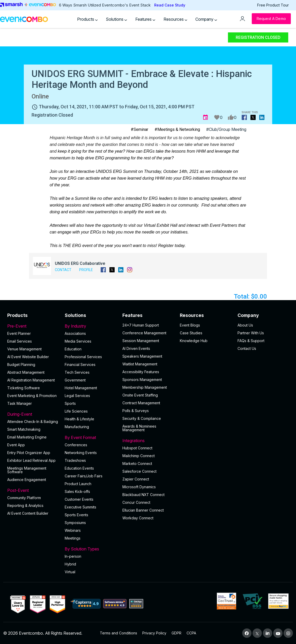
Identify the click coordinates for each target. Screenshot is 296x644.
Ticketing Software (24, 388)
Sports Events (76, 515)
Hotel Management (81, 388)
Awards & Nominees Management (139, 428)
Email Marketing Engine (27, 437)
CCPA (191, 633)
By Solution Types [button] (90, 549)
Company (206, 19)
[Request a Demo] (271, 19)
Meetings (73, 538)
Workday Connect (138, 518)
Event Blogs (190, 325)
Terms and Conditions (119, 633)
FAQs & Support (251, 341)
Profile (86, 270)
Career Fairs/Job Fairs (84, 476)
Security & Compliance (142, 418)
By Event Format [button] (90, 437)
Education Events (79, 468)
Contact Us (247, 348)
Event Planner (19, 333)
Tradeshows (75, 460)
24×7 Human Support (141, 325)
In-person (73, 556)
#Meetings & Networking (177, 129)
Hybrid (70, 564)
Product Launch (78, 484)
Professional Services (83, 357)
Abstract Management (26, 372)
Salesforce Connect (139, 471)
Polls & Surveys (136, 411)
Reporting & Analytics (25, 505)
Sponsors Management (142, 380)
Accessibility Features (141, 372)
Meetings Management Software (27, 470)
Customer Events (79, 499)
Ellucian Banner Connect (143, 510)
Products (87, 19)
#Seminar (139, 129)
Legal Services (77, 396)
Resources (175, 19)
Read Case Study (170, 5)
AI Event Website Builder (28, 357)
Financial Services (80, 365)
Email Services (20, 341)
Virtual (70, 572)
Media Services (78, 341)
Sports (70, 403)
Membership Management (145, 387)
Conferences (76, 445)
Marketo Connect (137, 463)
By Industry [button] (90, 326)
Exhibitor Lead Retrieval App (31, 460)
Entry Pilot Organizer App (29, 453)
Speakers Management (142, 356)
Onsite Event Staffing (140, 395)
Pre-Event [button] (33, 326)
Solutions (116, 19)
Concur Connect (136, 502)
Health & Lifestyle (79, 419)
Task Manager (20, 403)
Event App (16, 445)
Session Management (141, 341)
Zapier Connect (136, 479)
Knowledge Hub (194, 341)
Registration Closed (258, 37)
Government (75, 380)
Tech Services (77, 372)
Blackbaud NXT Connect (143, 495)
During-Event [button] (33, 414)
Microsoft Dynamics (139, 487)
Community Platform (24, 498)
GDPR (176, 633)
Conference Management (144, 333)
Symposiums (75, 523)
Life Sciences (76, 411)
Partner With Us (251, 333)
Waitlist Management (140, 364)
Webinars (73, 530)
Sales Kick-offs (77, 491)
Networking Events (81, 453)
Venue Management (24, 349)
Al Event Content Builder (28, 513)
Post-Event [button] (33, 490)
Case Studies (191, 333)
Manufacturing (77, 427)
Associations (75, 333)
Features (145, 19)
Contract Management (141, 403)
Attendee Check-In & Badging (33, 422)
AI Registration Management (31, 380)
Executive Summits (80, 507)
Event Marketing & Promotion (32, 396)
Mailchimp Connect (139, 456)
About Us (245, 325)
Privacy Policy (154, 633)
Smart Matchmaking (24, 429)
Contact (63, 270)
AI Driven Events (136, 348)
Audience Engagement (27, 480)
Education (73, 349)
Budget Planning (21, 365)
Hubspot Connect (137, 448)
